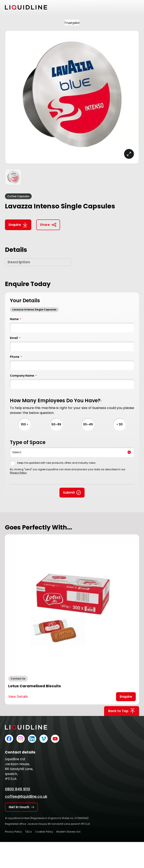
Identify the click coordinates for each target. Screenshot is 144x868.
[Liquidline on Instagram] (21, 739)
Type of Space (28, 442)
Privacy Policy (18, 473)
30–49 (88, 424)
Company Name (23, 376)
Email (15, 338)
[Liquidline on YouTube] (55, 739)
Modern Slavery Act (68, 832)
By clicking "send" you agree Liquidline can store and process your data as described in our (68, 471)
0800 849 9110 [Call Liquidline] (17, 789)
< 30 (120, 424)
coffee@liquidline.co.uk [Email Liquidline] (26, 796)
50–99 (56, 424)
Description (19, 262)
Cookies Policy (44, 832)
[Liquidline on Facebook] (9, 739)
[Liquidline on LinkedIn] (32, 739)
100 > (24, 424)
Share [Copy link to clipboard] (48, 225)
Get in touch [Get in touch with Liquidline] (21, 807)
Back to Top (122, 711)
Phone (16, 357)
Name (16, 319)
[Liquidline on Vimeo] (44, 739)
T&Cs (28, 832)
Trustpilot (72, 23)
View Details (18, 697)
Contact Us (18, 679)
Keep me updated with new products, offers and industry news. (57, 463)
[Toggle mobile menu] (137, 7)
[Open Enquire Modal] (126, 697)
